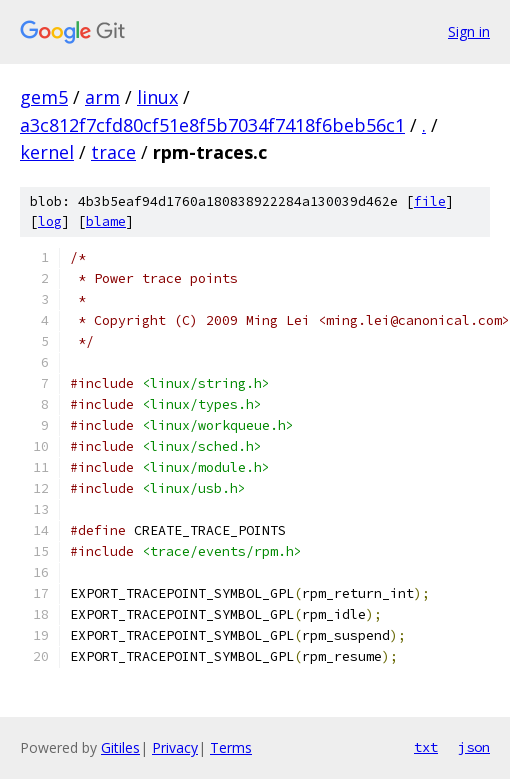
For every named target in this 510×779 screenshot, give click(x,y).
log (50, 221)
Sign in (469, 31)
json (474, 747)
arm (102, 97)
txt (426, 747)
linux (157, 97)
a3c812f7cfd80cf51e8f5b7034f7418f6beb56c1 (212, 125)
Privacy (175, 747)
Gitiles (120, 747)
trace (113, 152)
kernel (47, 152)
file (430, 201)
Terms (231, 747)
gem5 (44, 97)
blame (106, 221)
